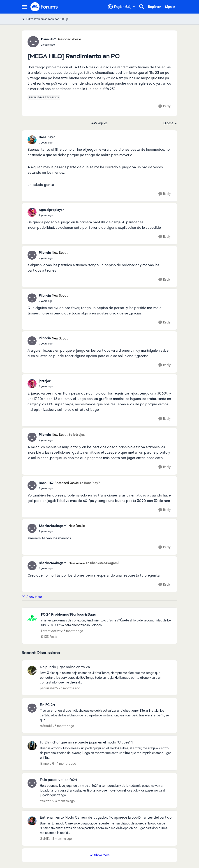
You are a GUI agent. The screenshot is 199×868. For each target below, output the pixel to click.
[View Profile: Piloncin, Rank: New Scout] (32, 255)
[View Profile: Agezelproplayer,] (32, 212)
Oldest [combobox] (170, 123)
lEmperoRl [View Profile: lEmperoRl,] (47, 763)
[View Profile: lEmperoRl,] (32, 746)
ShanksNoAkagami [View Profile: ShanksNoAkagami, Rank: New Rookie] (53, 526)
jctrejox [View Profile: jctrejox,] (45, 381)
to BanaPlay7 (90, 483)
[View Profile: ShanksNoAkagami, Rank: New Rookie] (32, 528)
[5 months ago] (61, 839)
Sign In (170, 7)
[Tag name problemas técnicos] (44, 97)
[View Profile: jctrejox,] (32, 384)
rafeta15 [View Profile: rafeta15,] (46, 726)
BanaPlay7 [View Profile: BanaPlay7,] (47, 137)
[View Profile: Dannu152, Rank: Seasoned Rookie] (33, 42)
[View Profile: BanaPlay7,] (32, 140)
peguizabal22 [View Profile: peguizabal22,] (49, 688)
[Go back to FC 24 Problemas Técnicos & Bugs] (107, 615)
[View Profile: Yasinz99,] (32, 783)
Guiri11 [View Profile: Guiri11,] (45, 839)
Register (155, 7)
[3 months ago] (70, 688)
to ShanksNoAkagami (102, 563)
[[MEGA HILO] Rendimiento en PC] (47, 143)
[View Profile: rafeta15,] (32, 708)
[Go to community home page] (44, 7)
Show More (32, 597)
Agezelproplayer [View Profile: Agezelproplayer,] (51, 210)
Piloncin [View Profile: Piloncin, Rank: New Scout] (45, 253)
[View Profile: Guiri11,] (32, 821)
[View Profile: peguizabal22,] (32, 670)
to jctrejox (77, 435)
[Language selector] (122, 7)
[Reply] (164, 106)
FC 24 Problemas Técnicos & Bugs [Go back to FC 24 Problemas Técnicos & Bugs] (45, 19)
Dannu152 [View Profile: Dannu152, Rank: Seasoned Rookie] (48, 39)
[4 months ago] (65, 763)
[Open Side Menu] (24, 7)
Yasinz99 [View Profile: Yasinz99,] (46, 801)
